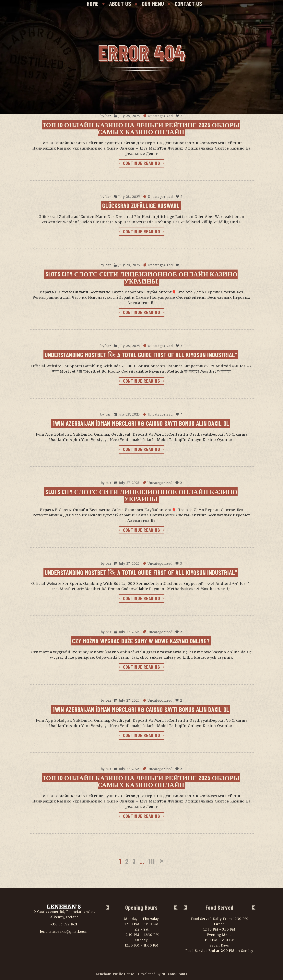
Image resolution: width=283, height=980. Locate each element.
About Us (120, 4)
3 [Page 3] (134, 861)
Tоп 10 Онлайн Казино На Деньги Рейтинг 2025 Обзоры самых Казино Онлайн (142, 128)
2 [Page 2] (127, 861)
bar (108, 116)
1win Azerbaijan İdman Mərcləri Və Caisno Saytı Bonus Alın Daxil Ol (141, 423)
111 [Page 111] (152, 861)
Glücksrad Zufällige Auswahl (141, 205)
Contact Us (188, 4)
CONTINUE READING (142, 163)
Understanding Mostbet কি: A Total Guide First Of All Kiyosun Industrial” (141, 355)
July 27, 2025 (129, 483)
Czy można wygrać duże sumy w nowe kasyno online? (141, 641)
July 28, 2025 (129, 116)
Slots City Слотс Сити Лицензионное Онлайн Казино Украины (141, 277)
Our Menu (153, 4)
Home (93, 4)
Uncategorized (160, 116)
